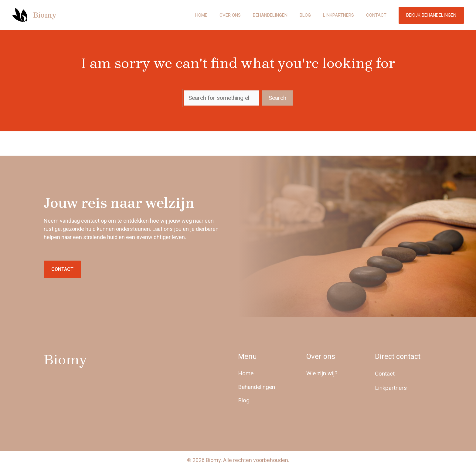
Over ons (230, 15)
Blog (305, 15)
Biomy (45, 15)
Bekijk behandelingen (431, 15)
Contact (376, 15)
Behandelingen (270, 15)
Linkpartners (338, 15)
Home (201, 15)
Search (277, 98)
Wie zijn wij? (322, 373)
